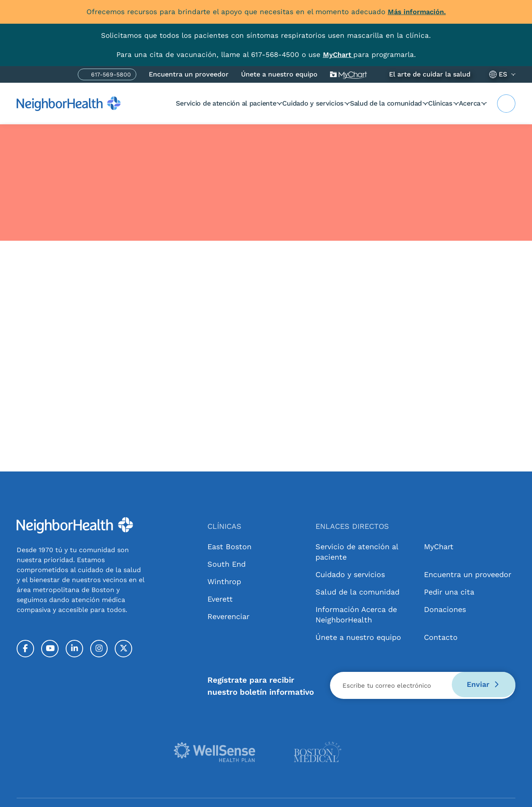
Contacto (441, 637)
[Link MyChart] (338, 54)
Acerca (468, 103)
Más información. (417, 12)
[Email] (423, 685)
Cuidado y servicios (282, 103)
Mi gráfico (349, 74)
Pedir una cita (449, 591)
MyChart (439, 546)
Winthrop (224, 581)
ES (503, 74)
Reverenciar (228, 616)
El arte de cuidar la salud (430, 74)
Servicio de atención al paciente (188, 103)
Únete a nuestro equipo (279, 74)
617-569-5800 (111, 75)
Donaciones (445, 609)
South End (227, 564)
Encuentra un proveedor (189, 74)
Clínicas (428, 103)
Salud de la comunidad (364, 103)
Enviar (480, 685)
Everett (220, 598)
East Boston (229, 546)
